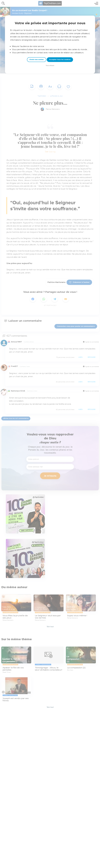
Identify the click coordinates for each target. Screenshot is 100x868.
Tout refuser (50, 66)
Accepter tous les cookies (60, 59)
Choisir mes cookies (37, 60)
